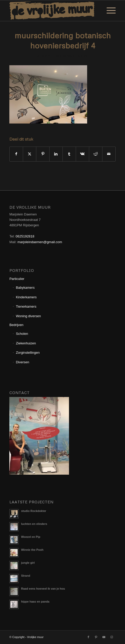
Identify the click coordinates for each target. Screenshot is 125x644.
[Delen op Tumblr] (69, 154)
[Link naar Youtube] (104, 637)
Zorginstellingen (28, 353)
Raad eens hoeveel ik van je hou (43, 589)
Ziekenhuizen (26, 343)
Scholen (22, 334)
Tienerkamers (26, 306)
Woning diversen (28, 316)
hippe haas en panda (35, 602)
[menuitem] (109, 11)
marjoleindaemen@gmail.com (40, 242)
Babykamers (25, 288)
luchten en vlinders (34, 524)
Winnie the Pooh (32, 550)
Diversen (22, 362)
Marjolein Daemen (75, 56)
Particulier (17, 279)
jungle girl (28, 563)
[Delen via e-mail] (109, 154)
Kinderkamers (26, 297)
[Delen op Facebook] (16, 154)
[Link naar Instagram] (112, 637)
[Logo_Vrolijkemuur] (52, 11)
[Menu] (109, 11)
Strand (26, 576)
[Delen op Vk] (82, 154)
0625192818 (25, 236)
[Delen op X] (30, 154)
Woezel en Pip (31, 537)
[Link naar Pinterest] (96, 637)
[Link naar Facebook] (88, 637)
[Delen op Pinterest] (43, 154)
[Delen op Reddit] (96, 154)
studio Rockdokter (34, 511)
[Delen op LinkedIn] (56, 154)
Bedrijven (16, 325)
